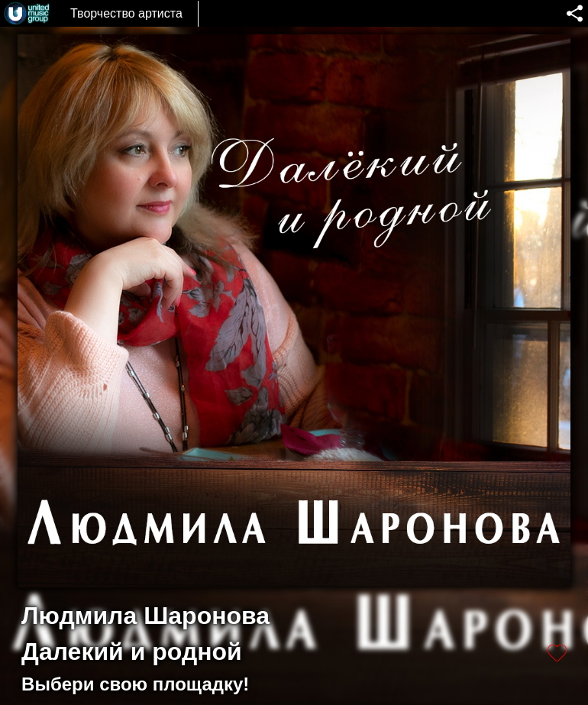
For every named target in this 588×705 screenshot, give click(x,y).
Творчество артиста (126, 13)
